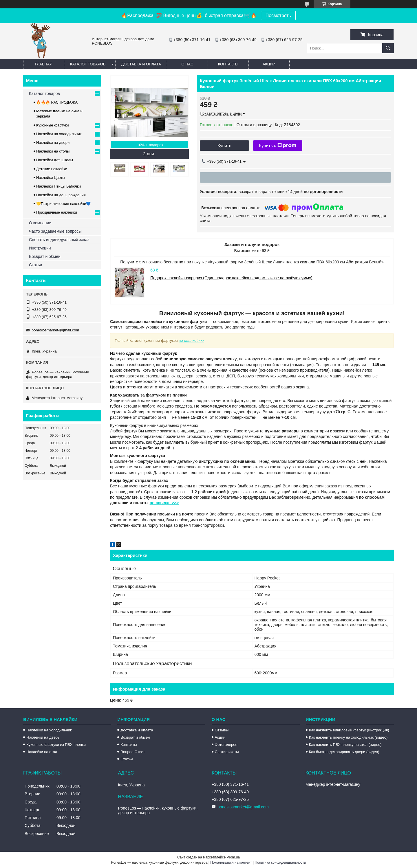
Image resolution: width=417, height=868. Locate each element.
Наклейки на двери (53, 143)
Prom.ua (233, 857)
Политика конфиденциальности (280, 863)
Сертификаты (227, 752)
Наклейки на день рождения (61, 195)
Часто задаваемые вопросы (55, 231)
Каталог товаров (88, 64)
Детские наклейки (52, 169)
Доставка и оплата (141, 64)
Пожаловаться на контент (231, 863)
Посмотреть (278, 15)
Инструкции (40, 248)
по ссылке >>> (191, 341)
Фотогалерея (226, 745)
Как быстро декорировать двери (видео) (344, 752)
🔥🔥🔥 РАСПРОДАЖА (57, 102)
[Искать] (388, 48)
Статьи (35, 265)
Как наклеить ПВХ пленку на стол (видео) (345, 745)
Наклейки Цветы (51, 178)
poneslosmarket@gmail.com (55, 330)
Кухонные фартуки (53, 125)
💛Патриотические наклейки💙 (63, 204)
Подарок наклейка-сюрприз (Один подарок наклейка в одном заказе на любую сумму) (231, 278)
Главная (44, 64)
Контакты (228, 64)
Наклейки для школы (55, 160)
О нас (187, 64)
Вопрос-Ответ (133, 752)
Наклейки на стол (42, 752)
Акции (269, 64)
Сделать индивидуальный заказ (59, 240)
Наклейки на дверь (43, 737)
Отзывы (222, 730)
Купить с (278, 146)
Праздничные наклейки (57, 212)
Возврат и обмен (45, 256)
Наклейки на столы (53, 151)
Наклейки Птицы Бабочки (58, 186)
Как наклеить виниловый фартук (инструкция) (349, 730)
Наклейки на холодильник (59, 134)
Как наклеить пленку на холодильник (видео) (348, 737)
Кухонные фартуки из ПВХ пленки (56, 745)
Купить (224, 145)
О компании (40, 223)
